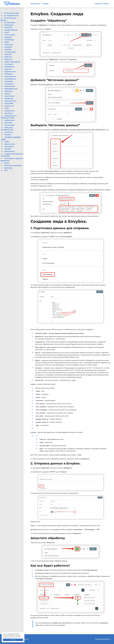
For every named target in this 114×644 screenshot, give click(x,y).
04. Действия (10, 23)
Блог (6, 170)
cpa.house (9, 113)
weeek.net (9, 132)
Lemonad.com (10, 76)
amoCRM (8, 27)
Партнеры (8, 168)
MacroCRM (9, 103)
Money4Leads (10, 52)
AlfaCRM (8, 50)
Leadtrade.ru (10, 67)
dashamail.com (11, 101)
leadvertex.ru (10, 120)
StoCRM (8, 149)
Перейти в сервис (102, 4)
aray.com (8, 69)
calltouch (8, 54)
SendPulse (9, 99)
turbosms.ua (9, 111)
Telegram (8, 37)
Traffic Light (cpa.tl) (12, 62)
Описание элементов (13, 165)
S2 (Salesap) (9, 40)
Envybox (8, 135)
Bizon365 (8, 123)
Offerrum (8, 57)
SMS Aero (8, 59)
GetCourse (9, 45)
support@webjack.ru (103, 639)
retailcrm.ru (9, 106)
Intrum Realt (10, 125)
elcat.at (7, 94)
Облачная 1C (10, 151)
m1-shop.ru (9, 64)
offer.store (9, 91)
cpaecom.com (10, 72)
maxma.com (9, 96)
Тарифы (45, 4)
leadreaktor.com (11, 89)
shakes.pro (9, 81)
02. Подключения (11, 16)
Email (7, 32)
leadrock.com (10, 86)
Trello (7, 108)
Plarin (7, 42)
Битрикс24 (9, 25)
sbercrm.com (10, 144)
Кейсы (7, 163)
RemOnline (9, 147)
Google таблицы (11, 30)
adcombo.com (10, 79)
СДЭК (7, 142)
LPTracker (8, 74)
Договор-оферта (10, 641)
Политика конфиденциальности (16, 639)
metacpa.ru (9, 84)
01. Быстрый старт (11, 13)
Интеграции (35, 4)
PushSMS (8, 47)
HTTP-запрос (10, 35)
